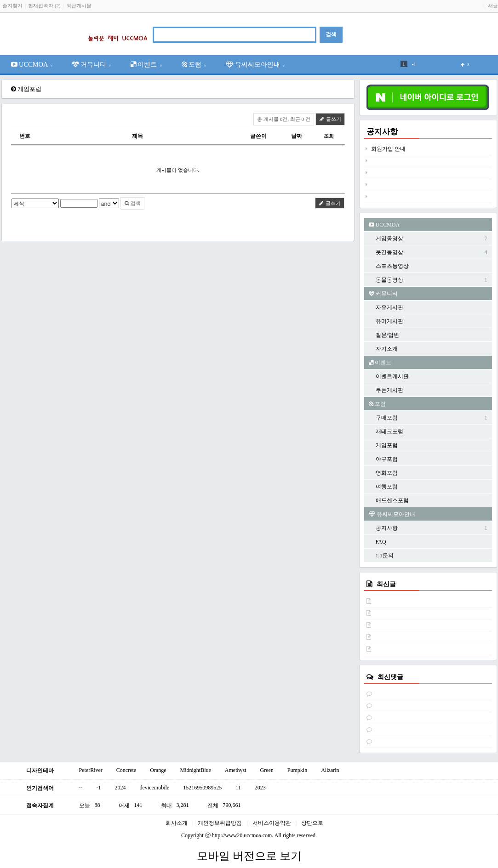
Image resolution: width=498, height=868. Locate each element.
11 (238, 788)
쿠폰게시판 (389, 390)
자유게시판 (389, 307)
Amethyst (236, 770)
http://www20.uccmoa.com (242, 835)
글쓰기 (330, 119)
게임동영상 (389, 238)
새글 (493, 6)
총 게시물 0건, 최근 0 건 (284, 119)
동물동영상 (389, 280)
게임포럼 (387, 445)
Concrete (126, 770)
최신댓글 (390, 677)
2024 (120, 788)
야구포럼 (387, 459)
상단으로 (312, 823)
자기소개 (387, 349)
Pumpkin (297, 770)
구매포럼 (387, 418)
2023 (260, 788)
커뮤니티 (92, 64)
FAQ (381, 542)
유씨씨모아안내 (255, 64)
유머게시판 (389, 321)
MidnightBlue (195, 770)
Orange (158, 770)
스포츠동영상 (392, 266)
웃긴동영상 (389, 252)
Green (266, 770)
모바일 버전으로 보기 (249, 856)
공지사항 (382, 132)
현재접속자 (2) (44, 6)
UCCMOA (32, 64)
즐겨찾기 (12, 6)
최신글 (386, 584)
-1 (414, 64)
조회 (329, 136)
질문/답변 (387, 335)
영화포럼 (387, 473)
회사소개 (177, 823)
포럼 (194, 64)
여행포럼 (387, 487)
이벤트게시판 (392, 376)
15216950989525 (202, 788)
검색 (133, 203)
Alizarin (330, 770)
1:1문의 (385, 556)
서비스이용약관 (272, 823)
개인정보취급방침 (220, 823)
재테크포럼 (389, 431)
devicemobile (155, 788)
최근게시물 (79, 6)
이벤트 (146, 64)
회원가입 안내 (388, 149)
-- (81, 788)
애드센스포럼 (392, 500)
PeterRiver (91, 770)
